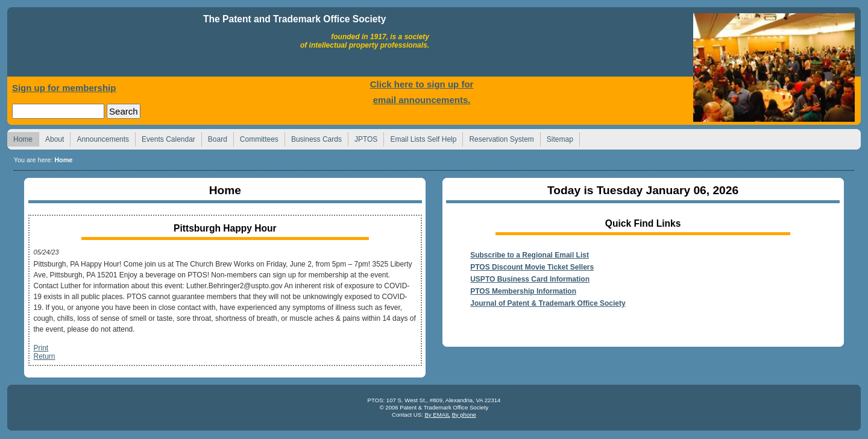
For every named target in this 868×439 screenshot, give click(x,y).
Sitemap (557, 138)
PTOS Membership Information (523, 291)
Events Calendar (165, 138)
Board (214, 138)
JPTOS (363, 138)
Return (44, 356)
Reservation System (498, 138)
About (51, 138)
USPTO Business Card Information (530, 279)
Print (41, 348)
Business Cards (313, 138)
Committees (256, 138)
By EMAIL (437, 415)
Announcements (99, 138)
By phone (464, 415)
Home (107, 45)
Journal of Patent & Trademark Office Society (548, 303)
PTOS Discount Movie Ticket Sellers (532, 267)
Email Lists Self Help (420, 138)
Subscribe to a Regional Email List (530, 255)
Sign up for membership (64, 88)
